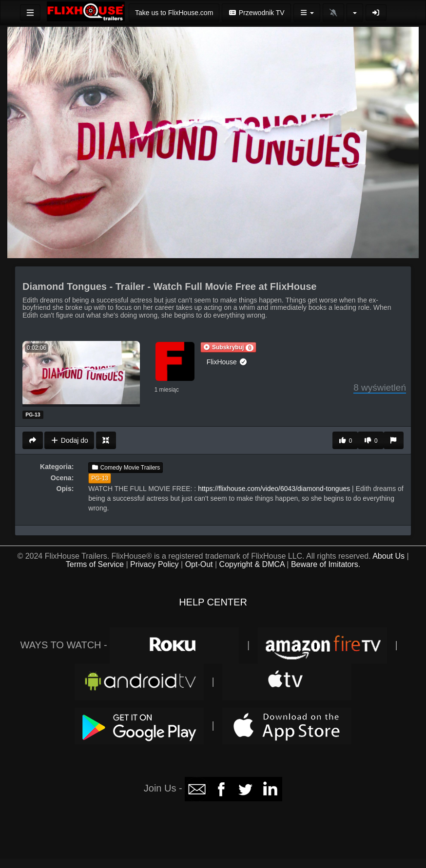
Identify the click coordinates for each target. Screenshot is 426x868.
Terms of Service (95, 564)
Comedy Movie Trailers (126, 468)
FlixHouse (227, 362)
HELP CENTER (213, 602)
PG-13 (100, 478)
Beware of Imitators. (326, 564)
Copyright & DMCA (252, 564)
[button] (229, 347)
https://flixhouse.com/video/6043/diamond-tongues (274, 489)
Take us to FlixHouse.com (174, 13)
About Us (388, 556)
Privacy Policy (155, 564)
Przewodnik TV (256, 13)
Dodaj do (69, 440)
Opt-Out (199, 564)
